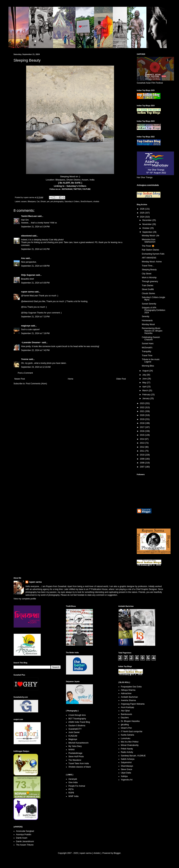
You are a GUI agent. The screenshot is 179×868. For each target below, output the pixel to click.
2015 (143, 435)
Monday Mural (148, 324)
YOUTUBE (86, 189)
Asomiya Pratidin (24, 835)
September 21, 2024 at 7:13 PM (35, 317)
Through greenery (150, 281)
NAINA (72, 750)
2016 (143, 431)
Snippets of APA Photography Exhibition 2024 (154, 310)
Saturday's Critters (76, 186)
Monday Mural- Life (151, 236)
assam (24, 201)
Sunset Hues (148, 344)
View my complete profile (25, 599)
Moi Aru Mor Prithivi (130, 742)
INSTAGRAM (67, 189)
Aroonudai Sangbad (25, 831)
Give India (73, 782)
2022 (143, 407)
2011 (143, 451)
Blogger (117, 853)
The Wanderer (75, 760)
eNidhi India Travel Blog (79, 722)
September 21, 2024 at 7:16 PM (35, 333)
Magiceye (73, 739)
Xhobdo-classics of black (80, 767)
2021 (143, 411)
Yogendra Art (127, 780)
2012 (143, 447)
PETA (71, 789)
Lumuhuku (126, 738)
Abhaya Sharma (128, 690)
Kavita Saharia (127, 735)
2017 (143, 427)
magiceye (26, 326)
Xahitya (124, 776)
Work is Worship (149, 278)
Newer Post (20, 379)
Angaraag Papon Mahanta (133, 704)
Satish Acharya (128, 759)
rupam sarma (27, 292)
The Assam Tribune (25, 845)
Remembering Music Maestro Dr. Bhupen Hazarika (152, 331)
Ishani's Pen (126, 728)
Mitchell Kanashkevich (78, 743)
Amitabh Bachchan (129, 697)
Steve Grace (127, 769)
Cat (38, 201)
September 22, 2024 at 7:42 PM (35, 350)
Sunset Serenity (149, 304)
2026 (143, 209)
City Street (147, 274)
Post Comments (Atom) (36, 384)
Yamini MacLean (29, 216)
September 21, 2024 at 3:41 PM (35, 249)
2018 (143, 423)
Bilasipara (32, 201)
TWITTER (77, 189)
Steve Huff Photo (76, 757)
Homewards (147, 321)
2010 (143, 455)
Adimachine (126, 693)
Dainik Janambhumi (25, 841)
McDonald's (147, 348)
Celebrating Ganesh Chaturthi (151, 338)
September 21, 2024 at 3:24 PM (35, 227)
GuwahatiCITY (75, 729)
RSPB (71, 793)
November (147, 224)
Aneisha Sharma (128, 700)
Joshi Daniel (74, 732)
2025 (143, 213)
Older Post (121, 379)
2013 (143, 443)
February (147, 395)
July (144, 375)
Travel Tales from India (79, 763)
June (145, 379)
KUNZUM (73, 736)
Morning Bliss (148, 366)
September (148, 232)
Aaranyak (73, 779)
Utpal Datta (126, 773)
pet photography (57, 201)
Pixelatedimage (75, 753)
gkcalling (125, 725)
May (145, 383)
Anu (23, 258)
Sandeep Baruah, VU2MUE (133, 756)
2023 (143, 403)
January (146, 398)
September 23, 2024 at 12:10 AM (36, 367)
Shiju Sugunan (28, 275)
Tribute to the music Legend (151, 361)
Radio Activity (127, 752)
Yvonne (25, 359)
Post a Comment (25, 373)
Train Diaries (148, 285)
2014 (143, 439)
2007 (143, 467)
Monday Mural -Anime (152, 262)
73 (21, 785)
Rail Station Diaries (150, 250)
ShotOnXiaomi (86, 201)
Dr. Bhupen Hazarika (130, 721)
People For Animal (77, 786)
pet (48, 201)
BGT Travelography (77, 719)
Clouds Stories (148, 293)
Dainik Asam (22, 838)
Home (71, 379)
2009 (143, 459)
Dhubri (43, 201)
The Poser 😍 (148, 246)
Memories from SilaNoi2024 (149, 241)
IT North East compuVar (132, 732)
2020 (143, 415)
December (147, 220)
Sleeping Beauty (149, 270)
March (145, 391)
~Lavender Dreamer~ (31, 342)
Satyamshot (126, 762)
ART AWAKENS (149, 258)
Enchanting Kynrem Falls (153, 254)
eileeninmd (26, 236)
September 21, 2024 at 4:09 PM (35, 266)
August (146, 371)
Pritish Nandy (127, 749)
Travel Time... (148, 266)
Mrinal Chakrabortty (130, 745)
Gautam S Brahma (77, 726)
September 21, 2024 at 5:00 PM (35, 283)
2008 (143, 463)
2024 (143, 217)
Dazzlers (125, 718)
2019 (143, 419)
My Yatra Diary (75, 746)
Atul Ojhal (125, 711)
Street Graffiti (148, 289)
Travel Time (147, 356)
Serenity (146, 316)
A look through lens (77, 715)
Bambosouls (126, 714)
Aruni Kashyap (127, 707)
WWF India (73, 796)
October (146, 228)
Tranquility (146, 351)
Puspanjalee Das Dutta (131, 687)
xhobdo (96, 201)
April (145, 387)
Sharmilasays (127, 766)
